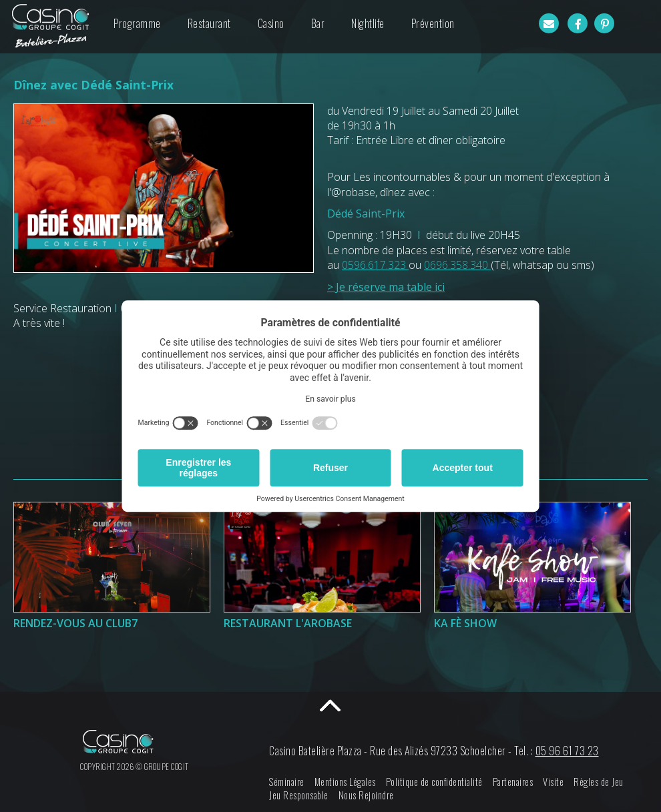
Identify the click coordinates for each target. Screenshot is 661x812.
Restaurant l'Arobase (288, 623)
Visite (553, 782)
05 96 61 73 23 (567, 751)
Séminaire (287, 782)
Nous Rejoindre (366, 795)
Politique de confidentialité (434, 782)
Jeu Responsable (299, 795)
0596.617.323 (375, 265)
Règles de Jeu (599, 782)
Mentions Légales (345, 782)
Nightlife (368, 23)
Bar (318, 23)
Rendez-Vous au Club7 (75, 623)
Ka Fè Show (465, 623)
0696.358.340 (457, 265)
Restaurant (209, 23)
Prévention (433, 23)
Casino (271, 23)
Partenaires (513, 782)
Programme (137, 23)
